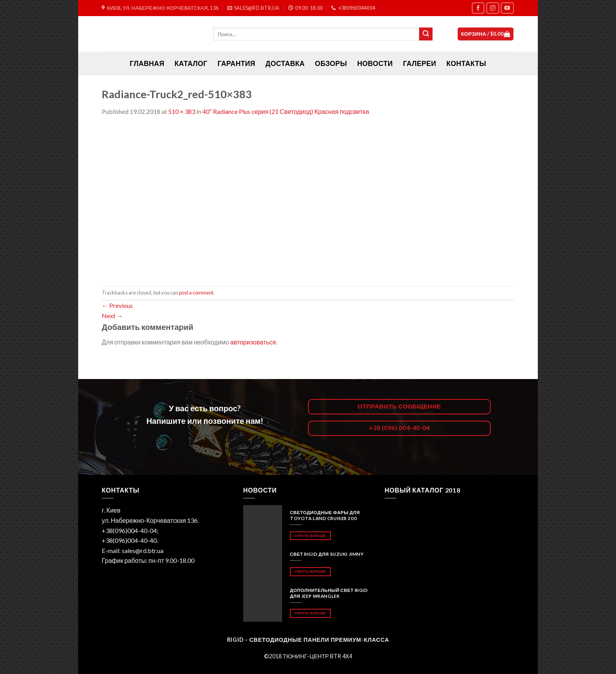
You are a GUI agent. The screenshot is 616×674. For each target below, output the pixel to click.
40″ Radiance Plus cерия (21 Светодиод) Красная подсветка (286, 111)
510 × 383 (182, 111)
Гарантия (236, 63)
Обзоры (331, 63)
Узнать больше (310, 536)
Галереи (420, 63)
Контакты (466, 63)
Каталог (191, 63)
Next (112, 316)
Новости (375, 63)
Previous (117, 305)
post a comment (196, 293)
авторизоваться (253, 342)
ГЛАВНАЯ (147, 63)
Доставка (285, 63)
